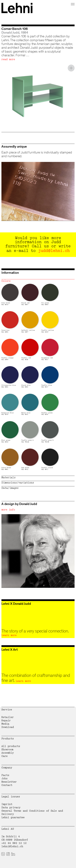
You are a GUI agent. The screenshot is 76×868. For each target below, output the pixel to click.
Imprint (7, 804)
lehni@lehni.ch (12, 846)
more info (8, 510)
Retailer (8, 717)
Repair (6, 721)
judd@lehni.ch (54, 251)
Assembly (8, 753)
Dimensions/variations (18, 483)
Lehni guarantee (13, 817)
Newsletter (9, 782)
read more (8, 59)
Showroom (7, 750)
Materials (8, 477)
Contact (7, 785)
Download (8, 727)
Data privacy (11, 807)
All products (11, 746)
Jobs (4, 779)
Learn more (9, 635)
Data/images (10, 488)
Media (5, 724)
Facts (5, 775)
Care (4, 756)
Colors (6, 281)
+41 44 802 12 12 (14, 843)
